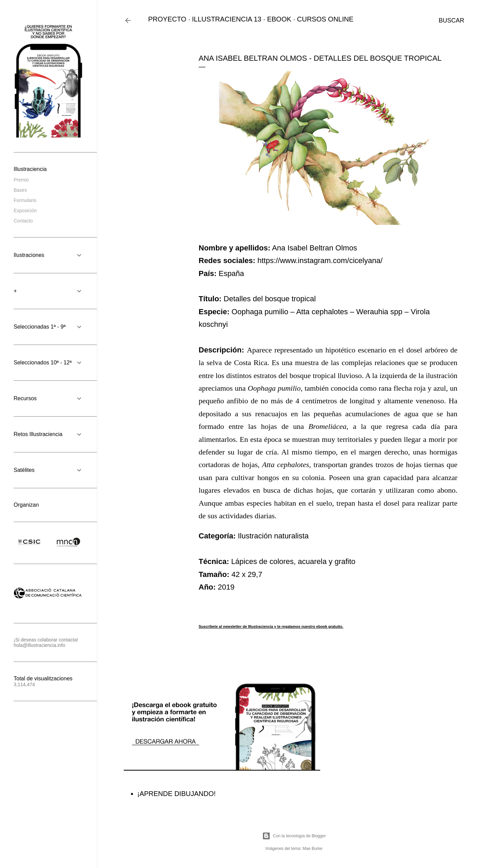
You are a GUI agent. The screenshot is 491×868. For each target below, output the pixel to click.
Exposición (25, 211)
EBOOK (279, 19)
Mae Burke (312, 849)
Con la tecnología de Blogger (294, 836)
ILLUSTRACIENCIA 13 (227, 19)
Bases (20, 190)
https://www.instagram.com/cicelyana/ (320, 261)
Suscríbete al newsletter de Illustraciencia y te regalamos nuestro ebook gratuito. (271, 626)
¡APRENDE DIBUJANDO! (177, 794)
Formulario (25, 200)
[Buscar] (451, 20)
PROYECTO (167, 19)
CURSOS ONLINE (325, 19)
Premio (21, 180)
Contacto (23, 221)
